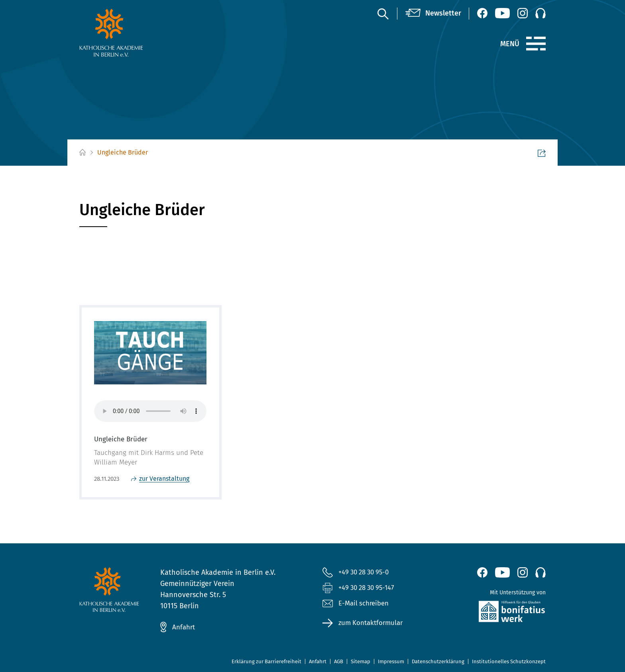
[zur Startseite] (130, 33)
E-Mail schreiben (358, 605)
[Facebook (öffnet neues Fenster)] (482, 13)
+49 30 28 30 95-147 (369, 588)
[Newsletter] (433, 14)
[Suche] (383, 14)
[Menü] (536, 44)
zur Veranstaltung (164, 479)
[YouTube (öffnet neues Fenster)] (502, 13)
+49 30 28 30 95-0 (366, 572)
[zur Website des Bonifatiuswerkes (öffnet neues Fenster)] (495, 613)
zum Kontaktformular (373, 625)
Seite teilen (523, 153)
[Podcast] (540, 13)
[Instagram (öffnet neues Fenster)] (523, 13)
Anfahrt (185, 627)
